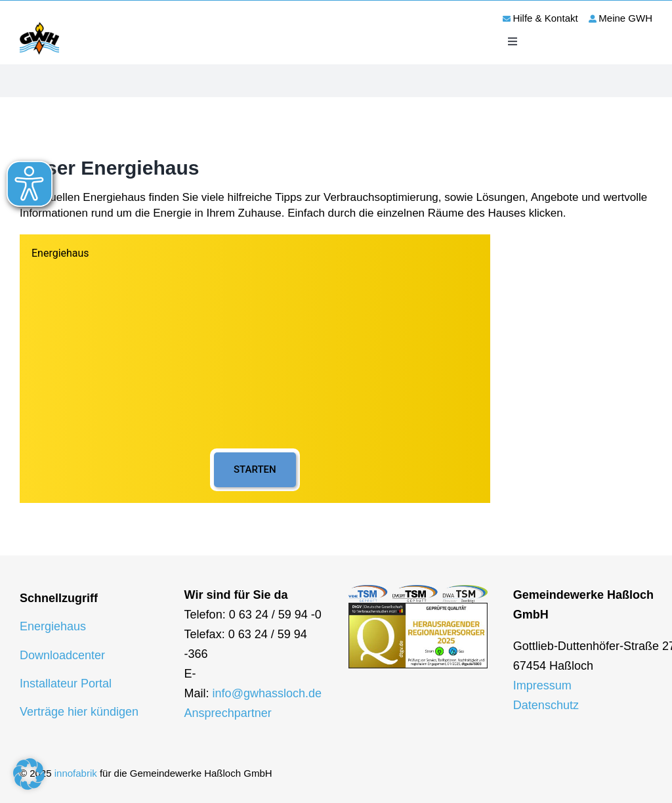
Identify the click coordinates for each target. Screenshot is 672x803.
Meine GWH (625, 18)
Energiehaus (53, 626)
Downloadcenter (62, 655)
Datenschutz (546, 705)
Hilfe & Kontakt (545, 18)
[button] (29, 774)
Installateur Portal (66, 684)
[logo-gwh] (39, 24)
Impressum (542, 685)
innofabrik (76, 773)
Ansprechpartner (228, 713)
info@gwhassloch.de (267, 693)
